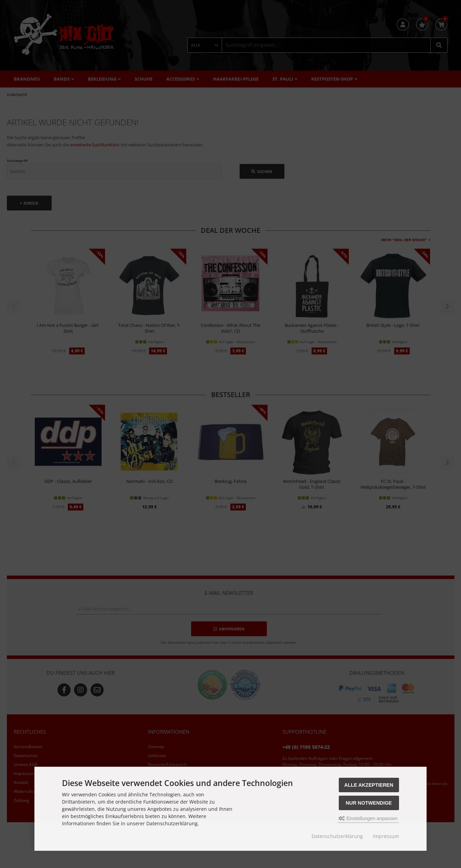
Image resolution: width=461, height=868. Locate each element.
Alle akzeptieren (369, 785)
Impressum (386, 836)
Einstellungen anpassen (368, 818)
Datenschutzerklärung (337, 836)
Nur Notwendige (369, 803)
